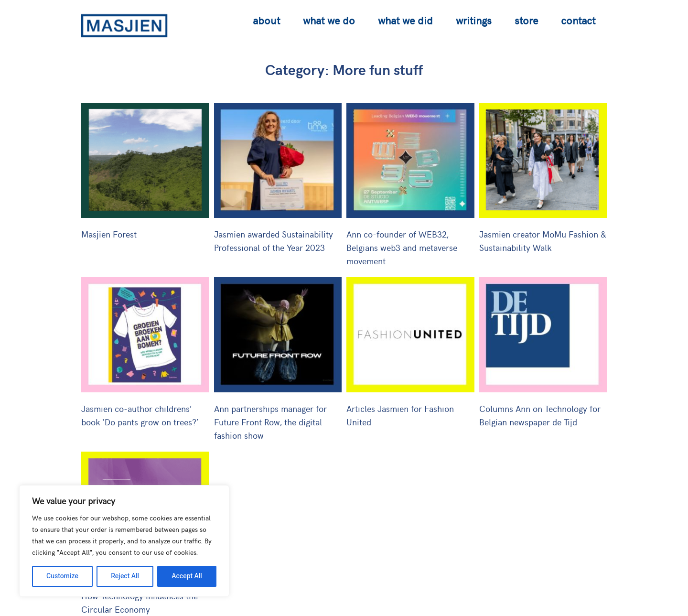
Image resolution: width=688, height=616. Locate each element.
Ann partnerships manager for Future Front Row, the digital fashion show (270, 422)
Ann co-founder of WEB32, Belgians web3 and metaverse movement (402, 247)
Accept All (187, 576)
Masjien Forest (109, 234)
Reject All (125, 576)
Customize (62, 576)
